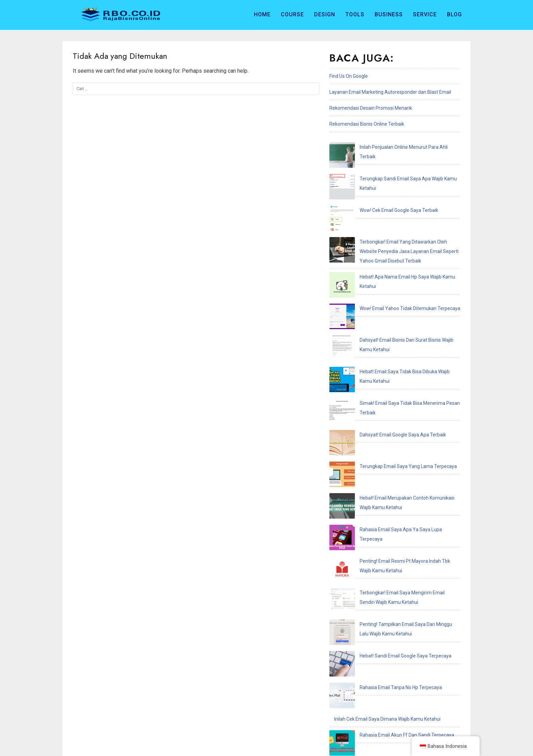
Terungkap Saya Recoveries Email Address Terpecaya (392, 555)
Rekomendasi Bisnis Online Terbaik (367, 124)
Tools (355, 14)
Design (325, 14)
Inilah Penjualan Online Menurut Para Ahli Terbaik (387, 147)
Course (292, 14)
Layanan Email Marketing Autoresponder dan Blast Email (390, 92)
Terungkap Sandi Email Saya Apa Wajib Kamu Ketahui (391, 163)
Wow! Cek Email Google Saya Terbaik (373, 179)
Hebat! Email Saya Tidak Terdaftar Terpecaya (383, 571)
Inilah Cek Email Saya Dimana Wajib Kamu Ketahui (387, 491)
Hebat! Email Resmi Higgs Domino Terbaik (379, 539)
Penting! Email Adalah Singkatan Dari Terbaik (382, 523)
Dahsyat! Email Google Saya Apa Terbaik (377, 310)
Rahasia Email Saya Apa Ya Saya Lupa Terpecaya (387, 367)
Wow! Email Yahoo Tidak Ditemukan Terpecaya (384, 246)
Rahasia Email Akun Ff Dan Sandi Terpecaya (381, 507)
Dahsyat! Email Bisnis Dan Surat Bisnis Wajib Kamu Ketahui (397, 262)
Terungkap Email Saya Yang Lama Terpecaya (383, 326)
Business (389, 14)
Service (425, 14)
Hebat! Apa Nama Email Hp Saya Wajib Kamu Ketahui (391, 230)
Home (262, 14)
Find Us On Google (349, 76)
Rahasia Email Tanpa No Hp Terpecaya (375, 475)
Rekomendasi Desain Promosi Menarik (371, 108)
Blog (454, 14)
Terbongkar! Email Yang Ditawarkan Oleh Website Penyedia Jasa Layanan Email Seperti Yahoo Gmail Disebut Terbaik (392, 204)
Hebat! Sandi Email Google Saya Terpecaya (380, 460)
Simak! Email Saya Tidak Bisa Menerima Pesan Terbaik (393, 294)
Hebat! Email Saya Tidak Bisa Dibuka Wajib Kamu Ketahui (395, 278)
